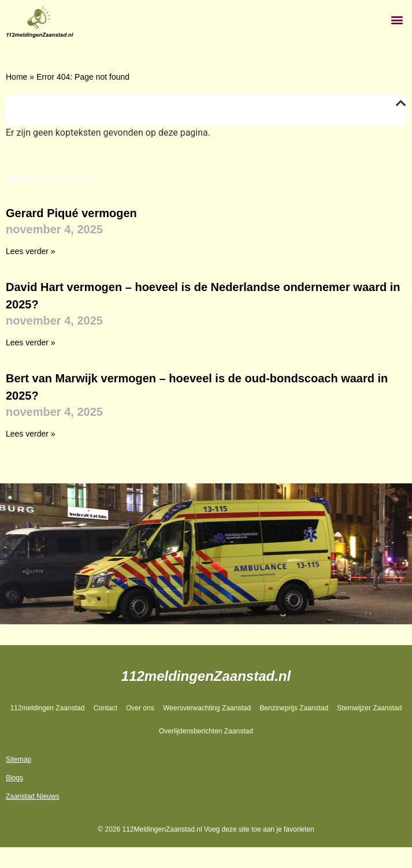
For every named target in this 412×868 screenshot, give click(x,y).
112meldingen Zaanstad (48, 708)
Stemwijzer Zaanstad (369, 708)
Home (16, 77)
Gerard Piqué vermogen (71, 213)
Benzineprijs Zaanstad (294, 708)
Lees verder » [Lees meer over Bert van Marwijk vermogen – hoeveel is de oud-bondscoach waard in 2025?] (31, 434)
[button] (397, 19)
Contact (105, 708)
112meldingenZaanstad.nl (206, 676)
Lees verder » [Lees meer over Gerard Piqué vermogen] (31, 251)
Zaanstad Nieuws (33, 796)
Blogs (14, 778)
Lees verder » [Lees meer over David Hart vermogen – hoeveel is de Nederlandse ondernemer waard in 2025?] (31, 342)
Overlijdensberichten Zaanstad (206, 731)
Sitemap (18, 759)
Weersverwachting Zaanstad (207, 708)
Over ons (140, 708)
